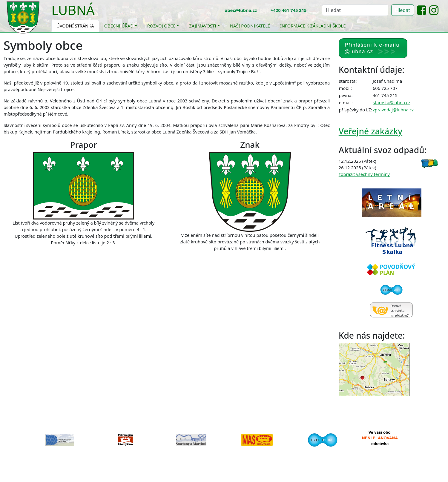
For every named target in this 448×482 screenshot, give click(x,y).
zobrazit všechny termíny (364, 174)
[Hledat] (355, 10)
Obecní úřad (119, 26)
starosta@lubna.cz (392, 102)
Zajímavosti (203, 26)
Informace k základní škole (313, 26)
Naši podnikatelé (250, 26)
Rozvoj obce (161, 26)
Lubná (73, 10)
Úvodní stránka (75, 26)
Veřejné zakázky (370, 131)
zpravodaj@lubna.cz (393, 110)
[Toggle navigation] (99, 14)
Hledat (403, 10)
